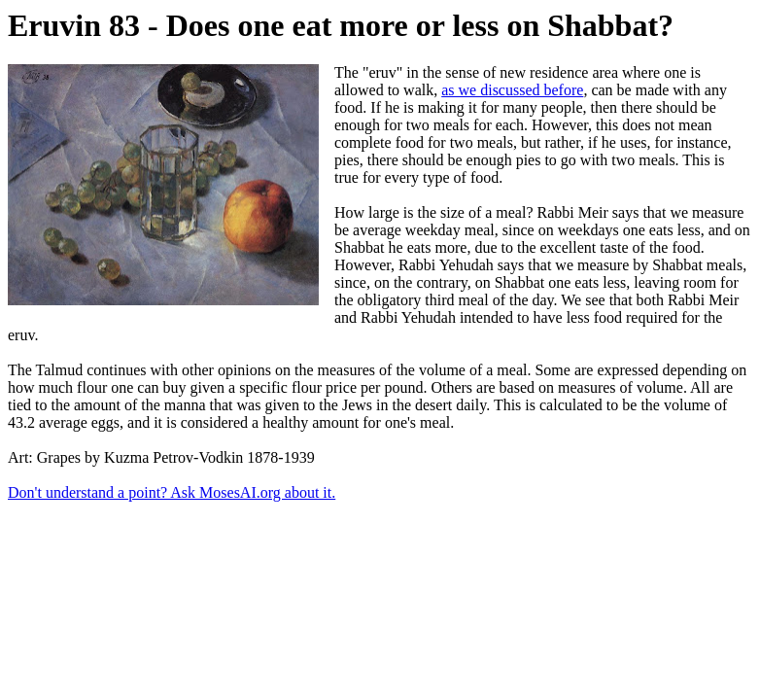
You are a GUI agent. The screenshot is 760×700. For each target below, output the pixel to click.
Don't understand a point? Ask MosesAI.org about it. (172, 492)
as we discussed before (512, 90)
